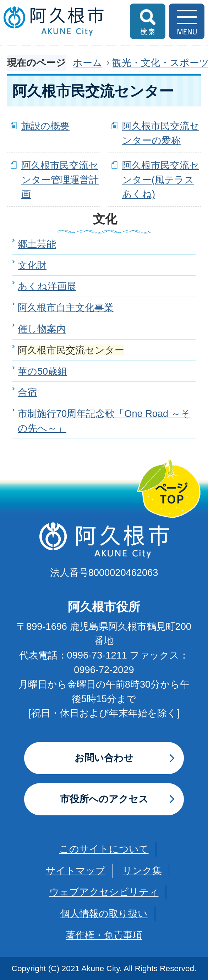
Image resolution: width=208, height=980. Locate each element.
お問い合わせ (104, 758)
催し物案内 (42, 329)
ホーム (87, 63)
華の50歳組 (42, 371)
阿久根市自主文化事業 (66, 307)
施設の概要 (45, 126)
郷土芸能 (37, 244)
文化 (105, 219)
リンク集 (142, 871)
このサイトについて (104, 849)
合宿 (27, 392)
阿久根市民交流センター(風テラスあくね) (161, 180)
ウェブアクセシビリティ (104, 892)
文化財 (32, 265)
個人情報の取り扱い (104, 913)
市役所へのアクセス (104, 799)
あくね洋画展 (47, 286)
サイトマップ (76, 871)
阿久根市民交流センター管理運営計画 (60, 180)
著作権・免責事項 (104, 935)
